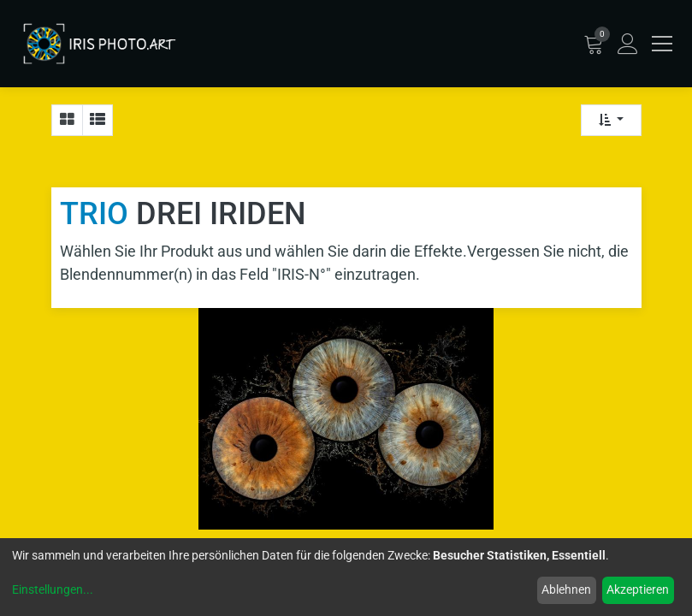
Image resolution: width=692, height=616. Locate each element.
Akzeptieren (638, 589)
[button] (611, 120)
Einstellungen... (53, 589)
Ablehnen (566, 589)
